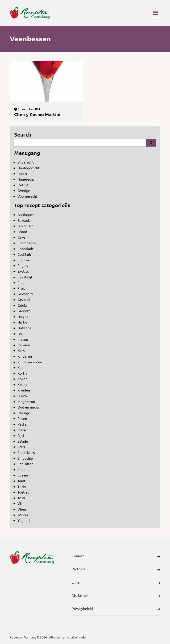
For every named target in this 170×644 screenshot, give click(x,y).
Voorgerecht (27, 196)
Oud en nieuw (28, 407)
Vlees (22, 509)
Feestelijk (25, 277)
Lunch (22, 173)
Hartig (22, 322)
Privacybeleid (116, 609)
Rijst (21, 435)
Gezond (24, 299)
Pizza (22, 430)
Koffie (22, 373)
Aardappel (26, 214)
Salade (23, 441)
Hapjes (23, 316)
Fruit (21, 288)
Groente (24, 311)
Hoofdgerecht (28, 168)
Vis (20, 503)
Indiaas (23, 339)
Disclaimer (116, 596)
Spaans (23, 475)
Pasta (22, 424)
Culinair (23, 260)
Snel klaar (25, 464)
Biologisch (25, 226)
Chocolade (26, 249)
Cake (21, 237)
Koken (22, 379)
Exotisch (24, 271)
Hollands (24, 328)
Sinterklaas (26, 452)
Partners (116, 570)
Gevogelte (26, 294)
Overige (24, 190)
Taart (21, 481)
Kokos (22, 384)
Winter (23, 515)
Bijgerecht (26, 162)
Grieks (22, 305)
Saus (21, 447)
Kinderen (25, 356)
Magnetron (26, 401)
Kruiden (24, 390)
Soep (21, 469)
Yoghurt (24, 520)
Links (116, 583)
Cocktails (24, 254)
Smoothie (25, 458)
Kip (20, 367)
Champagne (27, 243)
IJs (20, 334)
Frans (22, 282)
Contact (116, 557)
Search (23, 134)
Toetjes (23, 492)
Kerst (22, 350)
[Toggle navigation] (155, 13)
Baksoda (24, 220)
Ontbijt (23, 185)
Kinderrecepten (30, 362)
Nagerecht (26, 179)
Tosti (21, 498)
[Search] (151, 143)
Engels (23, 265)
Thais (22, 486)
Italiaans (24, 345)
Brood (22, 231)
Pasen (22, 418)
